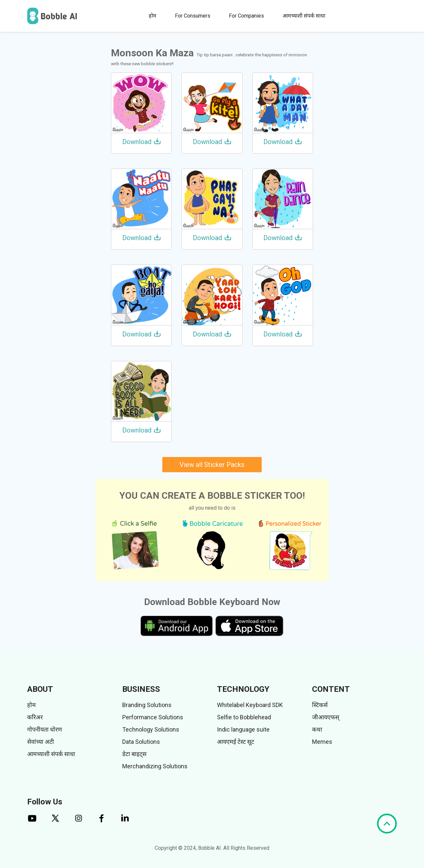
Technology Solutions (151, 729)
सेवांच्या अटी (41, 742)
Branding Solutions (147, 705)
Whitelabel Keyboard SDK (250, 705)
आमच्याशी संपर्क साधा (304, 16)
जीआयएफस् (326, 717)
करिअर (35, 717)
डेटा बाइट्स (134, 754)
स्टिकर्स (320, 705)
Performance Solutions (153, 717)
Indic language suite (243, 729)
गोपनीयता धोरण (45, 729)
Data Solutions (141, 742)
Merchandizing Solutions (155, 766)
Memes (322, 742)
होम (153, 16)
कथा (317, 729)
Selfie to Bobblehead (244, 717)
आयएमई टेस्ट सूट (236, 742)
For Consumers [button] (193, 16)
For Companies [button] (246, 16)
